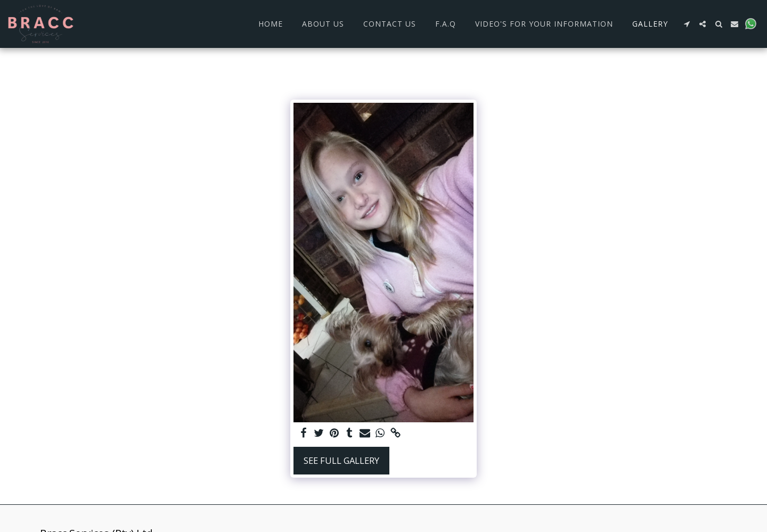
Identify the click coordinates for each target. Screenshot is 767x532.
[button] (687, 24)
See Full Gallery (341, 460)
